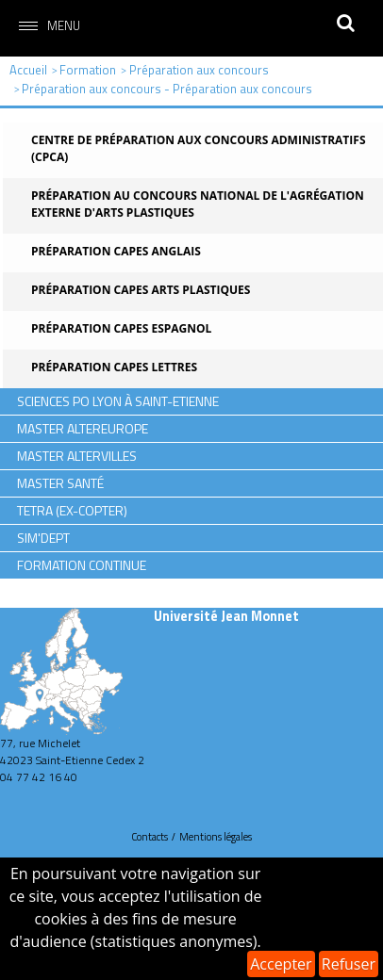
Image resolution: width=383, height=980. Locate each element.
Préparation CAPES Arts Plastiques (141, 290)
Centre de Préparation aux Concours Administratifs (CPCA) (199, 148)
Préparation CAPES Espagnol (121, 328)
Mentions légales (216, 837)
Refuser (349, 964)
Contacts (150, 837)
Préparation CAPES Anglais (116, 251)
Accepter (281, 964)
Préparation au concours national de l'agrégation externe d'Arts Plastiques (198, 204)
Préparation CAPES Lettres (114, 367)
